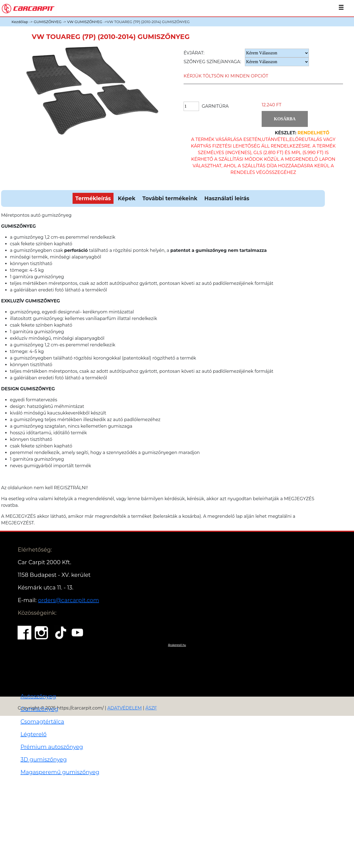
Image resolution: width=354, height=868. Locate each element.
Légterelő (33, 734)
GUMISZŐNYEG (48, 22)
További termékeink (170, 198)
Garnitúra (215, 106)
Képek (127, 198)
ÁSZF (151, 708)
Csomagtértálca (42, 722)
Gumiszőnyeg (39, 709)
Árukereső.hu (177, 645)
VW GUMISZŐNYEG (85, 22)
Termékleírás (93, 198)
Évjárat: (194, 53)
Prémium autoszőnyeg (52, 747)
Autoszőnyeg (38, 696)
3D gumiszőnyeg (44, 759)
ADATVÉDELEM (125, 708)
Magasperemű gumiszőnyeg (60, 772)
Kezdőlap (20, 22)
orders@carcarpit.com (68, 600)
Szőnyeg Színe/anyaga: (212, 62)
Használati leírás (227, 198)
